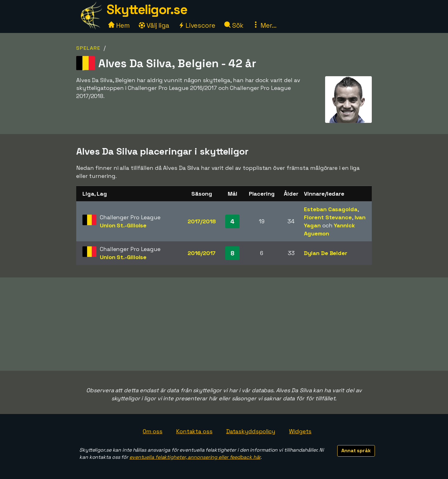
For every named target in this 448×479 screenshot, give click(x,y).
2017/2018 (202, 221)
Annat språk (356, 451)
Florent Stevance (328, 217)
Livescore (197, 25)
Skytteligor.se (147, 9)
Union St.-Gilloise (123, 225)
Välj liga (154, 25)
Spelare (88, 48)
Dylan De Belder (326, 253)
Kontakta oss (194, 431)
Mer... (264, 25)
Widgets (300, 431)
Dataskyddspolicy (251, 431)
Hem (119, 25)
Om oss (153, 431)
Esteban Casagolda (331, 209)
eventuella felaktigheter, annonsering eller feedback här (195, 457)
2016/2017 (202, 253)
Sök (234, 25)
